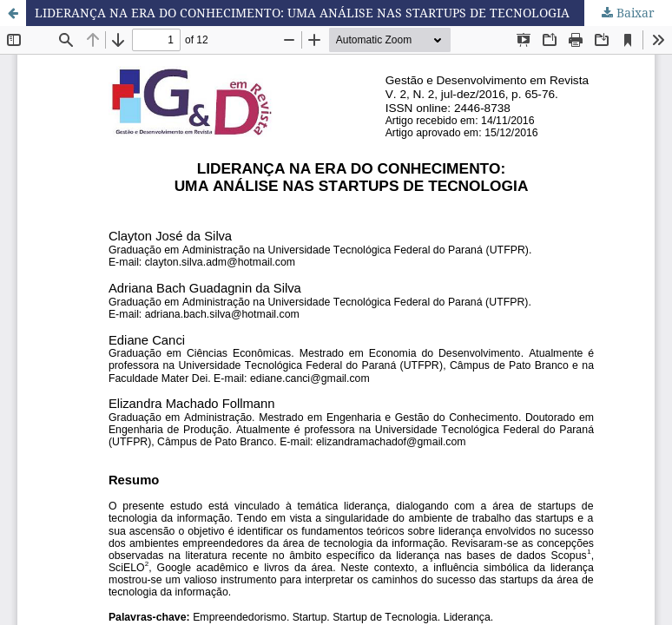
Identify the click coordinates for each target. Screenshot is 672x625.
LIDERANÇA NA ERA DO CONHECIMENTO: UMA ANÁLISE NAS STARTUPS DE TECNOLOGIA (302, 13)
